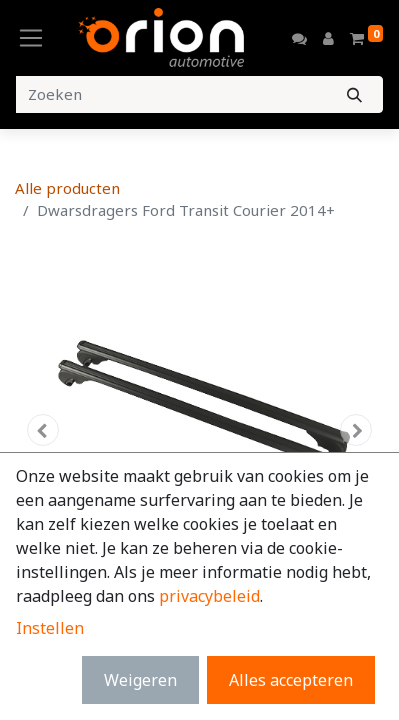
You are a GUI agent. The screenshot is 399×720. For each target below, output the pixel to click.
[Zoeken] (354, 94)
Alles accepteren (291, 680)
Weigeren (140, 680)
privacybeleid (209, 596)
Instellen (50, 628)
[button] (42, 430)
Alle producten (67, 188)
